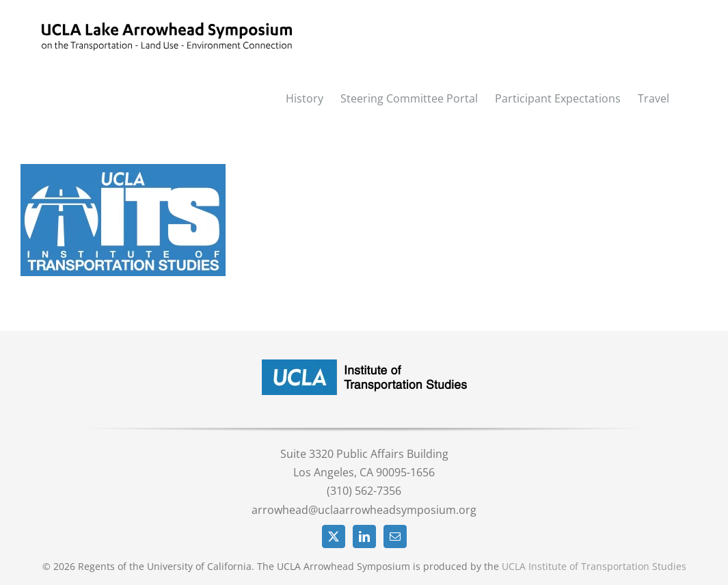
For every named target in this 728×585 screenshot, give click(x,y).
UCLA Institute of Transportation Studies (594, 566)
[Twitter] (334, 536)
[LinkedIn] (364, 536)
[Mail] (395, 536)
